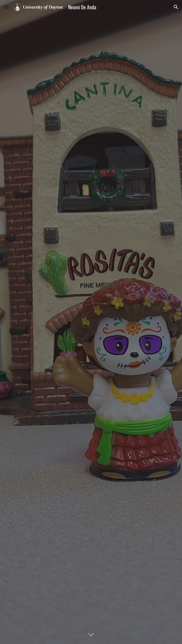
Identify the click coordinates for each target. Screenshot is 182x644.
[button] (6, 7)
